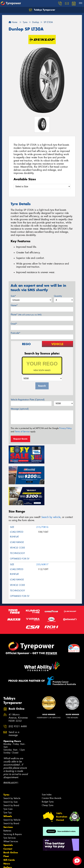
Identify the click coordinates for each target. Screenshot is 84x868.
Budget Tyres (48, 777)
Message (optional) (20, 409)
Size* (13, 296)
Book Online (11, 828)
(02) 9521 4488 (18, 702)
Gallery (8, 843)
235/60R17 (42, 540)
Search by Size (10, 778)
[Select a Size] (42, 187)
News (7, 839)
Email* (14, 324)
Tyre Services (10, 814)
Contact (8, 824)
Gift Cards (9, 836)
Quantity (58, 296)
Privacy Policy (65, 428)
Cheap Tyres (48, 781)
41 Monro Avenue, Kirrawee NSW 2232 (18, 693)
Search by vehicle (51, 493)
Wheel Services (11, 817)
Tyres (6, 770)
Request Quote (20, 439)
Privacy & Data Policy (20, 861)
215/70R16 (42, 503)
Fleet (6, 832)
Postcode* (15, 333)
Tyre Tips (8, 788)
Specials (8, 821)
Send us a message (14, 709)
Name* (14, 305)
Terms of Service (22, 432)
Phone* (26, 315)
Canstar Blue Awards (52, 774)
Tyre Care (8, 785)
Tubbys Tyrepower (42, 10)
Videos (7, 847)
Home (13, 22)
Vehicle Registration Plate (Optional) (28, 400)
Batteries (7, 806)
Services (8, 803)
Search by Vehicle (12, 774)
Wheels (8, 792)
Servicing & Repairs (13, 810)
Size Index (47, 770)
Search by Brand (11, 781)
